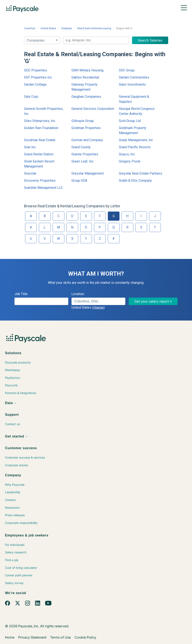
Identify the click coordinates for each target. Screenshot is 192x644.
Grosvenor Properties (40, 181)
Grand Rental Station (39, 154)
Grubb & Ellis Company (135, 181)
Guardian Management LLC (43, 188)
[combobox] (96, 40)
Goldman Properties (86, 128)
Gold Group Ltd (130, 121)
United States (48, 28)
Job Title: (21, 294)
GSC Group (127, 70)
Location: (78, 294)
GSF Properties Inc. (38, 77)
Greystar (30, 173)
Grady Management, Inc (136, 140)
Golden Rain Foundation (41, 128)
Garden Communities (134, 77)
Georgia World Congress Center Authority (137, 111)
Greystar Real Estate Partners (141, 173)
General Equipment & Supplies (134, 99)
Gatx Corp (31, 97)
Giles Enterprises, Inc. (40, 121)
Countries (30, 28)
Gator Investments (132, 84)
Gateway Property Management (85, 87)
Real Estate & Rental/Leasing (94, 28)
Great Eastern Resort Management (39, 164)
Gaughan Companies (86, 97)
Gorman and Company (87, 140)
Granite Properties (85, 154)
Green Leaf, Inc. (83, 161)
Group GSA (79, 181)
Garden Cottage (35, 84)
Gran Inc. (30, 147)
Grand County (81, 147)
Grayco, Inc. (127, 154)
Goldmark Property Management (133, 130)
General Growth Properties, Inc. (44, 111)
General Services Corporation (93, 109)
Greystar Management (88, 173)
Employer (67, 28)
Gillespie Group (83, 121)
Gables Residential (85, 77)
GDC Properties (36, 70)
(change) (98, 307)
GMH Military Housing (87, 70)
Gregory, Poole (130, 161)
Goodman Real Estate (40, 140)
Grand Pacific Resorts (135, 147)
